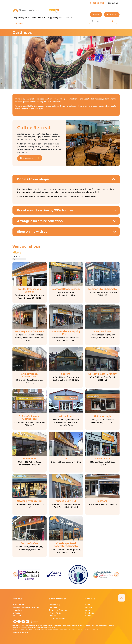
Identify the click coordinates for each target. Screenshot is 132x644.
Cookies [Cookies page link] (52, 616)
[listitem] (15, 622)
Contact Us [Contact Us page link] (113, 3)
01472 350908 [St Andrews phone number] (97, 3)
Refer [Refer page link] (88, 605)
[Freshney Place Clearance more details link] (30, 331)
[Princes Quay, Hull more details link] (66, 501)
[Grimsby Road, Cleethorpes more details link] (30, 375)
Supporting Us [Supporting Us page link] (54, 18)
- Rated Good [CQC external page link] (57, 618)
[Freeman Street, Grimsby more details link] (102, 289)
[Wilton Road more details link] (66, 416)
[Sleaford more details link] (102, 501)
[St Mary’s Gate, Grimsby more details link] (102, 374)
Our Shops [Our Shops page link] (19, 23)
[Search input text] (114, 21)
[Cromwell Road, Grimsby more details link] (66, 289)
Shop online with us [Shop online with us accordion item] (32, 232)
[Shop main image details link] (30, 274)
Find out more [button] (30, 158)
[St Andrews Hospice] (27, 10)
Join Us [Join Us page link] (69, 18)
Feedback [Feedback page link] (53, 607)
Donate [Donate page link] (89, 607)
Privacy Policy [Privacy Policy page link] (55, 613)
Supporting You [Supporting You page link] (21, 18)
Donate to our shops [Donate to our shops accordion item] (33, 179)
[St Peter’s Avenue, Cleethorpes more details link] (30, 418)
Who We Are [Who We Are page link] (38, 18)
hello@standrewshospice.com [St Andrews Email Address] (26, 607)
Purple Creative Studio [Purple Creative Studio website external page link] (24, 632)
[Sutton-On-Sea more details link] (30, 543)
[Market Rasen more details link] (102, 459)
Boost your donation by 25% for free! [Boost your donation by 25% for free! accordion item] (46, 210)
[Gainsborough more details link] (102, 416)
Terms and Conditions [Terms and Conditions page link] (59, 610)
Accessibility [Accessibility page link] (54, 605)
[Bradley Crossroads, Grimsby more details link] (30, 290)
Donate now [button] (112, 15)
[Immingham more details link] (30, 459)
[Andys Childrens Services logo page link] (54, 10)
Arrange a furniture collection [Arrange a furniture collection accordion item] (40, 221)
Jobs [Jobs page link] (88, 610)
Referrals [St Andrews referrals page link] (96, 15)
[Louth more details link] (66, 459)
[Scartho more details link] (66, 374)
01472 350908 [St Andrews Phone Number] (19, 605)
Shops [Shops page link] (88, 616)
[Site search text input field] (101, 21)
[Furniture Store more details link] (102, 331)
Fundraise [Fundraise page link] (90, 613)
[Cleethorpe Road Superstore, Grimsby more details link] (66, 545)
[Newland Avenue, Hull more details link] (30, 501)
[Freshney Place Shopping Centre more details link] (66, 333)
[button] (29, 574)
